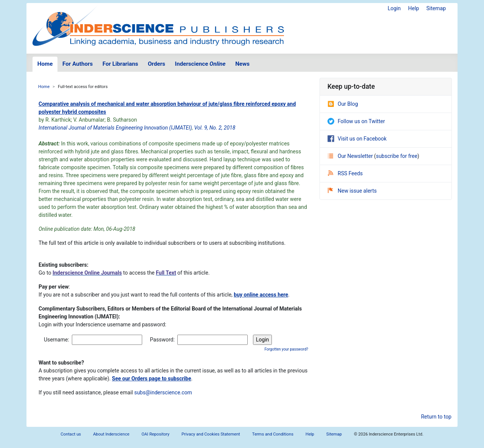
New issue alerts (352, 191)
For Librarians (120, 64)
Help (413, 8)
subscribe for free (397, 156)
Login (394, 8)
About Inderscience (111, 434)
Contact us (71, 434)
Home (45, 64)
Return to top (436, 417)
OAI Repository (155, 434)
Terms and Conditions (273, 434)
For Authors (78, 64)
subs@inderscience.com (163, 392)
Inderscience (200, 64)
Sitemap (436, 8)
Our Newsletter (351, 156)
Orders (157, 64)
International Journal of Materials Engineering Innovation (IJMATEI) (115, 128)
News (242, 64)
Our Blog (343, 104)
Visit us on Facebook (357, 139)
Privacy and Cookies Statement (211, 434)
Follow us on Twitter (356, 121)
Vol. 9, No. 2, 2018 (215, 128)
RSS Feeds (345, 173)
